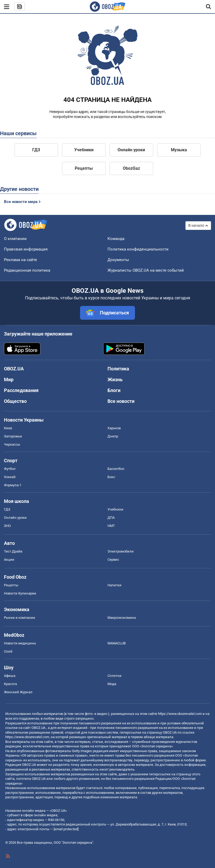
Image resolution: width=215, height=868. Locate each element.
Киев (8, 428)
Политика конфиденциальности (138, 249)
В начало (196, 225)
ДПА (111, 518)
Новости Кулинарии (20, 593)
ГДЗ (36, 150)
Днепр (113, 436)
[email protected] (66, 829)
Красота (10, 684)
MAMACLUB (117, 643)
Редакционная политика (27, 270)
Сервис (113, 560)
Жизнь (115, 379)
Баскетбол (116, 469)
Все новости (121, 401)
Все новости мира (21, 202)
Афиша (10, 676)
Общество (15, 401)
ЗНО (7, 526)
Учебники (84, 150)
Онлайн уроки (131, 150)
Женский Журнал (18, 692)
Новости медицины (20, 643)
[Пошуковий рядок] (209, 7)
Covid (8, 651)
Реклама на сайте (20, 260)
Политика (118, 369)
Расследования (21, 390)
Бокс (111, 477)
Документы (118, 260)
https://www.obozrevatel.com (180, 714)
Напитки (114, 585)
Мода (112, 684)
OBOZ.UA (38, 728)
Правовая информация (26, 249)
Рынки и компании (20, 618)
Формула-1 (13, 485)
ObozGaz (131, 168)
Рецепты (84, 168)
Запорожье (13, 436)
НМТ (111, 526)
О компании (15, 239)
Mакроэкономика (122, 618)
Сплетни (114, 676)
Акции (9, 560)
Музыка (179, 150)
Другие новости (19, 189)
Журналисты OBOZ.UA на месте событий (146, 270)
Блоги (114, 390)
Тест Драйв (13, 551)
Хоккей (10, 477)
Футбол (10, 469)
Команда (116, 239)
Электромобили (121, 551)
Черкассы (12, 444)
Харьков (114, 428)
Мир (9, 379)
